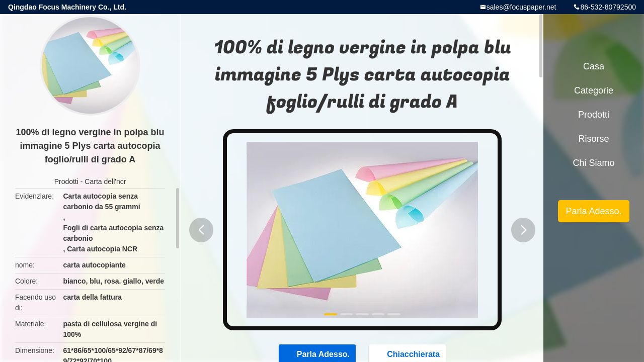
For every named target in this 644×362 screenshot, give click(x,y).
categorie (594, 90)
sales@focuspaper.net (521, 7)
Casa (594, 66)
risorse (593, 139)
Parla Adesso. (593, 211)
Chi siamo (593, 163)
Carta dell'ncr (105, 182)
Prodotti (66, 182)
